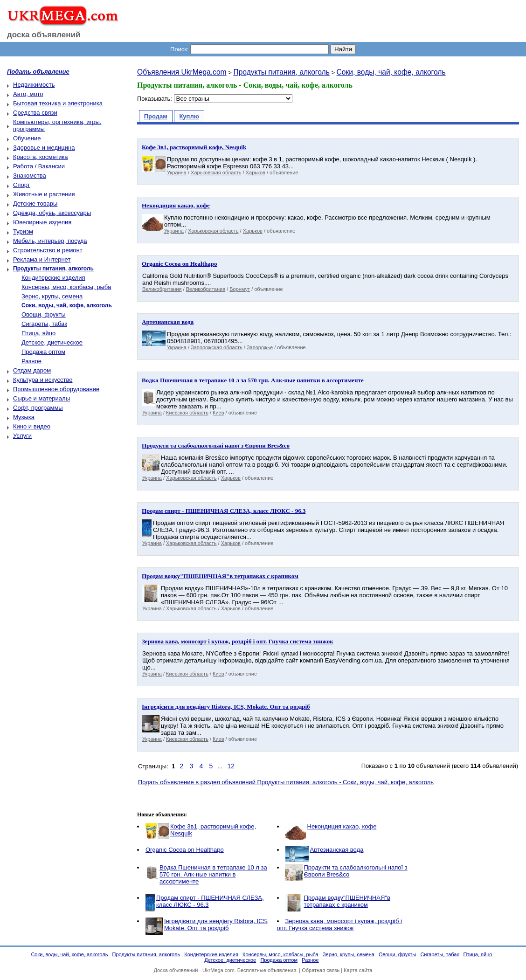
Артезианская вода (337, 850)
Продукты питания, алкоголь (281, 72)
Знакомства (30, 176)
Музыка (24, 417)
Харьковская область (216, 173)
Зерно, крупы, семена (52, 296)
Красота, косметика (41, 157)
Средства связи (35, 113)
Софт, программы (38, 408)
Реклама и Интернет (42, 259)
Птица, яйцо (38, 333)
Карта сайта (358, 970)
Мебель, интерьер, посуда (50, 241)
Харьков (256, 173)
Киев (218, 413)
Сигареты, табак (44, 324)
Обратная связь (321, 970)
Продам (156, 116)
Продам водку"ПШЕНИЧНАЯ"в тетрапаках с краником (347, 901)
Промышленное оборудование (56, 389)
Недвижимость (34, 85)
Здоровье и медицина (44, 148)
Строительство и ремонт (48, 250)
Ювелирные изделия (42, 222)
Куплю (189, 116)
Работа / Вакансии (39, 166)
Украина (177, 173)
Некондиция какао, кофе (342, 826)
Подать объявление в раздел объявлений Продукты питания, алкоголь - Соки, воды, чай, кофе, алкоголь (286, 782)
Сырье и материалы (42, 398)
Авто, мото (28, 94)
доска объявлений (44, 35)
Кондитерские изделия (53, 278)
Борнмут (240, 289)
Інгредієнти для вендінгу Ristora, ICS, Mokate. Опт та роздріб (216, 925)
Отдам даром (32, 370)
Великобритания (162, 289)
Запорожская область (217, 347)
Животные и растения (44, 194)
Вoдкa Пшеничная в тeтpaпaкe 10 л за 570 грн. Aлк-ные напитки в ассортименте (213, 874)
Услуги (22, 436)
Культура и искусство (43, 380)
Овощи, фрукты (44, 314)
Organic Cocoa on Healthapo (185, 850)
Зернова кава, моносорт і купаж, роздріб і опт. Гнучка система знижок (339, 925)
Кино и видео (32, 426)
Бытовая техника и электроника (58, 103)
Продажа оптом (43, 352)
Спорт (22, 185)
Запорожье (260, 347)
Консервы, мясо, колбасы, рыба (66, 287)
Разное (31, 361)
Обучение (27, 138)
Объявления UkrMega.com (182, 72)
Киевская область (187, 413)
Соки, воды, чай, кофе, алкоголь (391, 72)
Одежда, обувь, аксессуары (52, 213)
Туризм (23, 231)
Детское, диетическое (52, 342)
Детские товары (35, 204)
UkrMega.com (218, 970)
